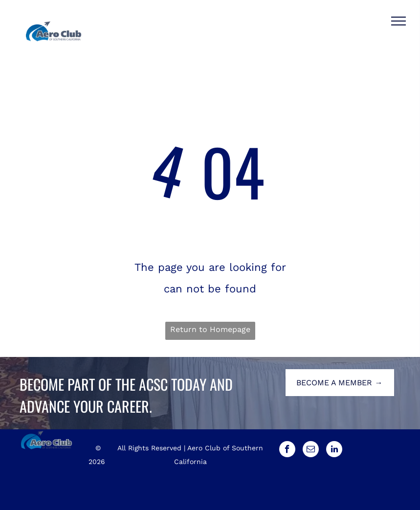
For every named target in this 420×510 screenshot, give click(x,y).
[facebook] (287, 450)
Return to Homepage (210, 329)
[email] (311, 450)
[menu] (398, 21)
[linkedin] (334, 450)
